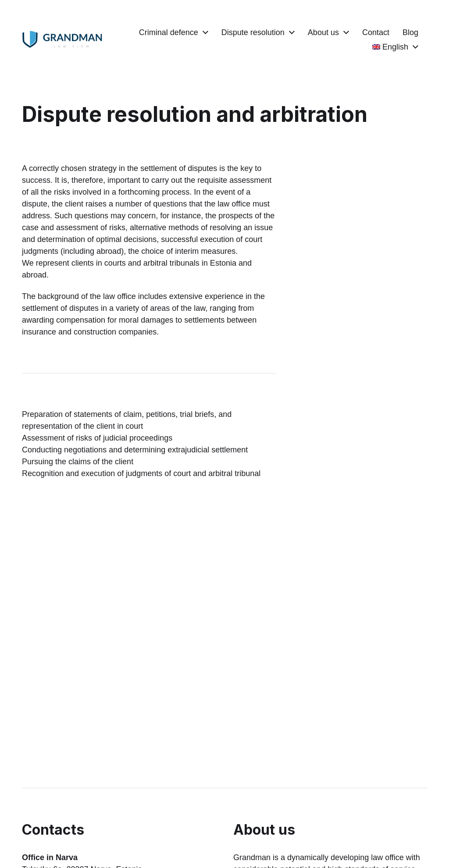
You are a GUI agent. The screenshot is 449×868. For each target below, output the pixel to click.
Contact (405, 32)
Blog (351, 47)
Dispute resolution (282, 32)
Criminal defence (198, 32)
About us (352, 32)
